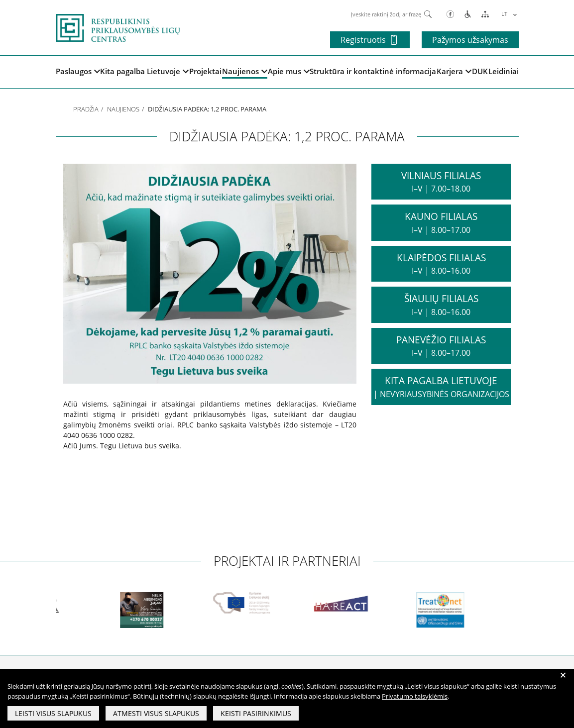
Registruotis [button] (369, 40)
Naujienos (245, 71)
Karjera (454, 71)
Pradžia (86, 109)
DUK (480, 71)
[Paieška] (428, 13)
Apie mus (289, 71)
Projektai (205, 71)
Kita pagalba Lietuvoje (144, 71)
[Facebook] (450, 14)
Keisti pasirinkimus (256, 713)
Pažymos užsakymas (470, 40)
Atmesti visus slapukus (156, 713)
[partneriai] (56, 610)
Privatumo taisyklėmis (415, 696)
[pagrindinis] (118, 27)
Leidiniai (504, 71)
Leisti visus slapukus (53, 713)
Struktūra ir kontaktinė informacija (373, 71)
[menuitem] (508, 14)
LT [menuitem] (504, 14)
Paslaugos (78, 71)
